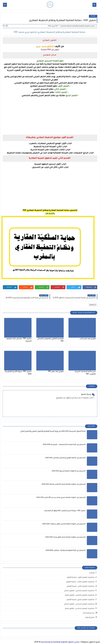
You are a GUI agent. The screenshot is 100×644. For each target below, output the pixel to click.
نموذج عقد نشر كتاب (88, 339)
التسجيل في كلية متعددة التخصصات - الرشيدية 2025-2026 (64, 445)
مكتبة (93, 16)
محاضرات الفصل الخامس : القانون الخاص (79, 591)
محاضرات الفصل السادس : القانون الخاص (79, 604)
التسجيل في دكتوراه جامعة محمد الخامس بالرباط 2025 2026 (64, 484)
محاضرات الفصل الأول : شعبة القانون (81, 578)
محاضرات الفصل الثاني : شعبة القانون (80, 586)
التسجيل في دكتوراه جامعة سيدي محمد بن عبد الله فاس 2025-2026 (61, 498)
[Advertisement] (50, 116)
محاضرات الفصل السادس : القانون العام (80, 609)
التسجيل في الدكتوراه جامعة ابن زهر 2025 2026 (69, 471)
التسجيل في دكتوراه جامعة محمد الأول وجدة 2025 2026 (65, 537)
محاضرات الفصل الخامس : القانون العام (80, 595)
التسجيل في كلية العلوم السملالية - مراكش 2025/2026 (66, 551)
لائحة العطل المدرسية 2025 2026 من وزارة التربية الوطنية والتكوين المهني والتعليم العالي (53, 431)
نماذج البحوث (90, 618)
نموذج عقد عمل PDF (56, 372)
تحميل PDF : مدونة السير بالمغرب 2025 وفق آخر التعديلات (65, 511)
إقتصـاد (92, 573)
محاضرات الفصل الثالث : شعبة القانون (80, 582)
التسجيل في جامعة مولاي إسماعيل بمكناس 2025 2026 (65, 458)
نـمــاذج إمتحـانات (89, 613)
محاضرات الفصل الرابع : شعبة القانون (80, 600)
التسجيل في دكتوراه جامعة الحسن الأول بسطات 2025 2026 (64, 524)
